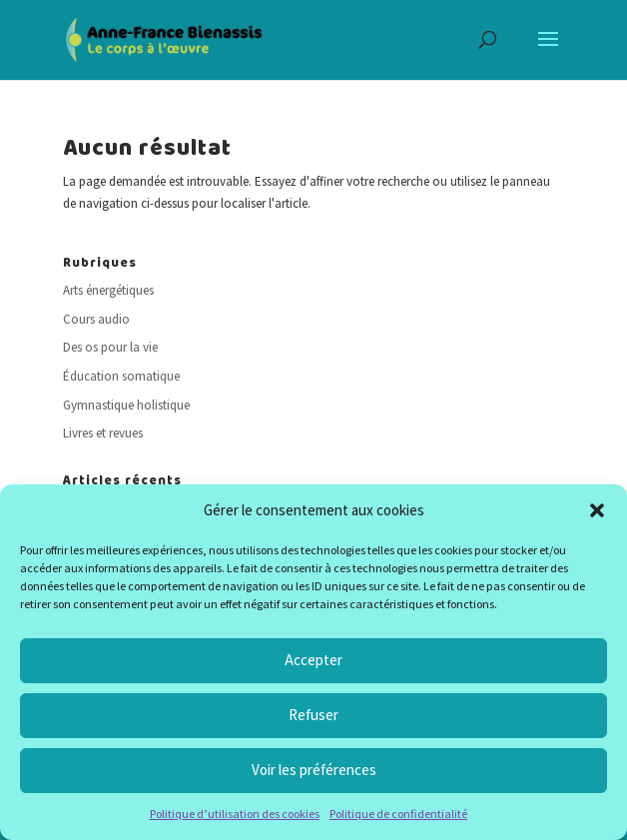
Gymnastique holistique (126, 405)
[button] (597, 510)
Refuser (313, 715)
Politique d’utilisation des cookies (235, 814)
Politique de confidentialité (398, 814)
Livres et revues (103, 433)
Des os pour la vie (110, 347)
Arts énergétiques (108, 290)
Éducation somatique (121, 376)
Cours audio (96, 319)
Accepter (313, 660)
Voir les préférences (314, 770)
